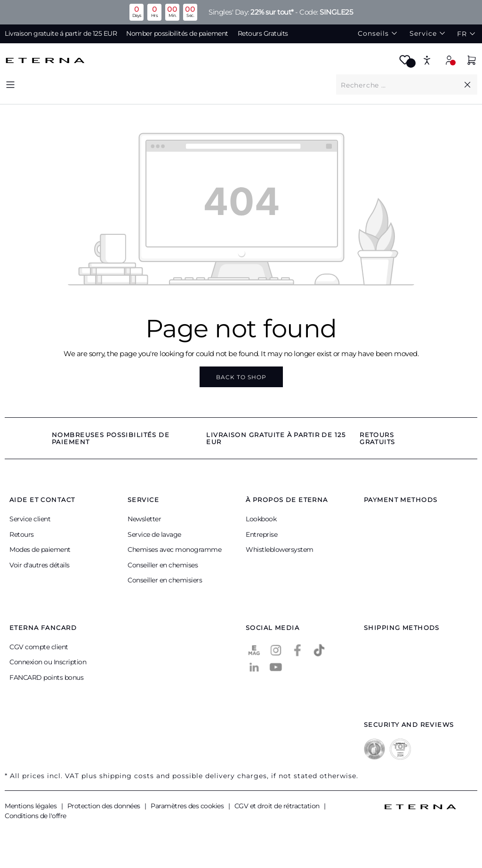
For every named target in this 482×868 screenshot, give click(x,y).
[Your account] (449, 60)
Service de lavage (154, 534)
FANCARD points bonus (46, 677)
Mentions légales (32, 806)
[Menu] (10, 84)
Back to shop (241, 377)
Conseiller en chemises (163, 565)
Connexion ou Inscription (48, 662)
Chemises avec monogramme (174, 549)
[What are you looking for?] (399, 85)
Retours (22, 534)
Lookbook (261, 519)
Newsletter (144, 519)
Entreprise (261, 534)
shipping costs (127, 776)
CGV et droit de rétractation (278, 806)
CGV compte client (39, 647)
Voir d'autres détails (40, 565)
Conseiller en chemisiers (165, 580)
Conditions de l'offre (36, 816)
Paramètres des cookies (188, 806)
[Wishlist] (405, 63)
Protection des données (105, 806)
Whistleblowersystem (280, 549)
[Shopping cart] (472, 61)
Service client (30, 519)
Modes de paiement (40, 549)
